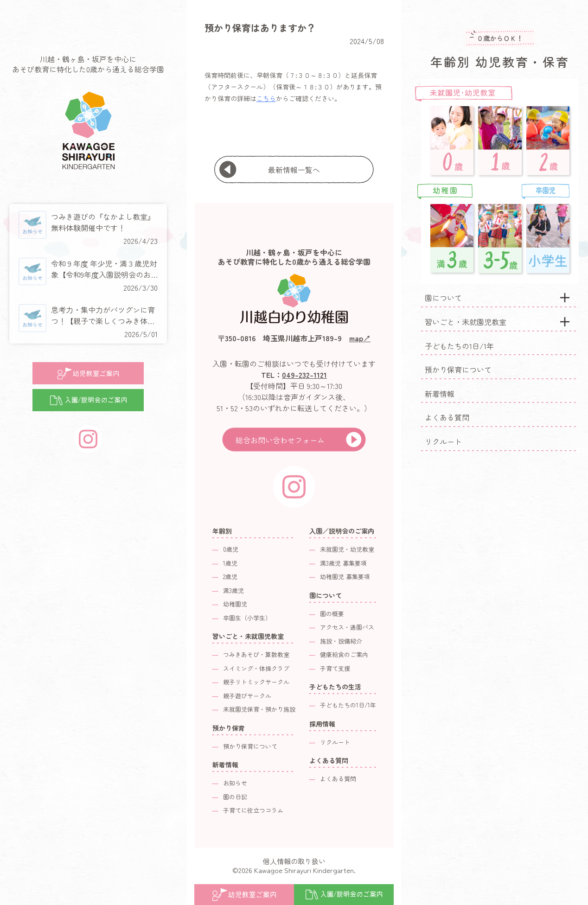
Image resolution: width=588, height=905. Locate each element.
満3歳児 (233, 590)
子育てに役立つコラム (253, 810)
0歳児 (231, 549)
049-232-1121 (304, 375)
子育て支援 (335, 668)
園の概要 (332, 614)
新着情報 (440, 394)
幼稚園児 (235, 604)
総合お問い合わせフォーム (280, 440)
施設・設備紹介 (341, 641)
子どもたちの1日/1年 (459, 346)
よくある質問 (447, 417)
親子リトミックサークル (256, 682)
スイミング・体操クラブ (256, 668)
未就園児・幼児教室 (347, 549)
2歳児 (230, 577)
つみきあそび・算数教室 (256, 654)
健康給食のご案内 (344, 654)
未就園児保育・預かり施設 (259, 709)
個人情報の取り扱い (294, 861)
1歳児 (230, 563)
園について (443, 298)
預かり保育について (458, 370)
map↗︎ (360, 338)
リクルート (443, 441)
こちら (266, 98)
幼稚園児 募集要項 (345, 577)
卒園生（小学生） (247, 618)
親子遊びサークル (247, 696)
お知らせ (235, 783)
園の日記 (235, 797)
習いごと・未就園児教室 (466, 322)
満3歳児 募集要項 (343, 563)
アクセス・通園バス (347, 627)
